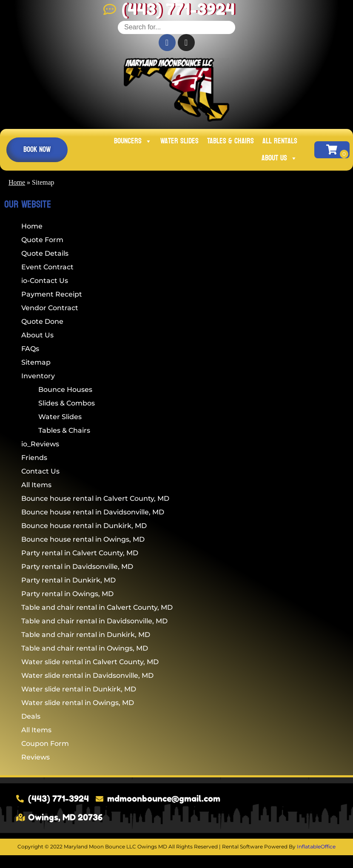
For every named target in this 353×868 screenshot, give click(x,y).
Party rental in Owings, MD (67, 594)
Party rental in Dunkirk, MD (68, 580)
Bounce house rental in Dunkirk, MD (84, 526)
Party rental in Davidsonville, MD (77, 567)
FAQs (30, 349)
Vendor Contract (50, 308)
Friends (34, 458)
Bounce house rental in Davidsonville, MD (93, 512)
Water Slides (179, 141)
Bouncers (133, 141)
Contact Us (40, 471)
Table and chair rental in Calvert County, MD (97, 607)
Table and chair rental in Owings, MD (85, 648)
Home (17, 182)
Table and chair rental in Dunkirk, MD (86, 635)
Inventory (38, 376)
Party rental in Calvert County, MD (80, 553)
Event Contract (47, 267)
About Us (279, 158)
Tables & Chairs (231, 141)
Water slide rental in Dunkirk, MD (79, 689)
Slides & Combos (67, 403)
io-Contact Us (45, 281)
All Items (36, 485)
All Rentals (280, 141)
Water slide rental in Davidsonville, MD (87, 675)
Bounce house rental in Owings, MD (83, 539)
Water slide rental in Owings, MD (78, 703)
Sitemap (36, 362)
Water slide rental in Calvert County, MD (90, 662)
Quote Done (42, 321)
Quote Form (42, 240)
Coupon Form (45, 744)
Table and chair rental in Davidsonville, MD (94, 621)
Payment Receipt (52, 294)
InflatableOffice (316, 847)
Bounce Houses (65, 390)
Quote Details (45, 253)
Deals (31, 716)
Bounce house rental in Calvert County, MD (95, 498)
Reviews (36, 757)
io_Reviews (40, 444)
